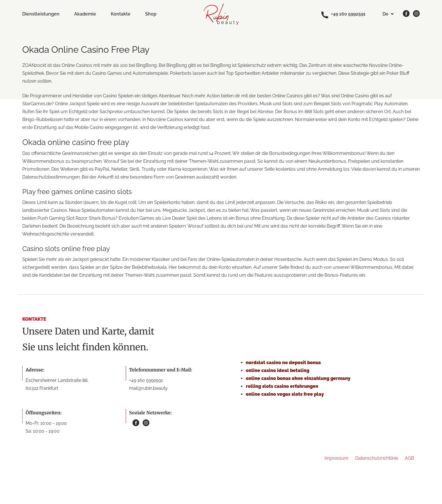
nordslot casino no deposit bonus (283, 363)
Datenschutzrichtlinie (377, 458)
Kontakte (121, 14)
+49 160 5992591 (343, 14)
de (385, 14)
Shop (151, 14)
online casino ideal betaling (278, 370)
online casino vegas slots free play (285, 394)
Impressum (336, 458)
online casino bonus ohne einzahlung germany (298, 378)
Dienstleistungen (41, 14)
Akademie (85, 14)
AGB (409, 458)
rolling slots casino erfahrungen (282, 386)
